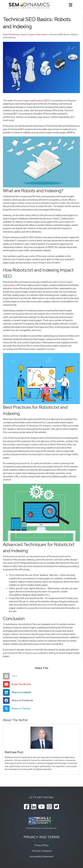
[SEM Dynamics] (29, 5)
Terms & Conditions (42, 851)
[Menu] (70, 5)
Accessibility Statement (41, 856)
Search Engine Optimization (34, 34)
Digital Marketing (11, 34)
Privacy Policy (42, 845)
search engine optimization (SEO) (33, 100)
